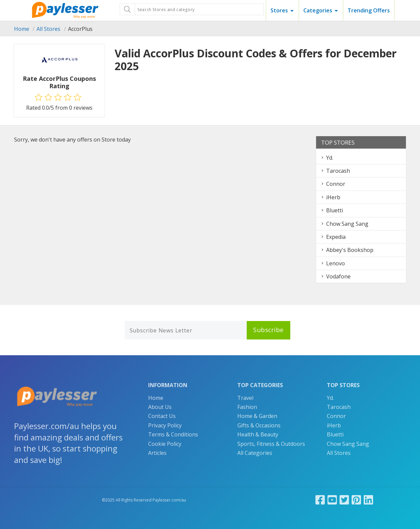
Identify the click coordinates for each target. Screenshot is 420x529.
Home (22, 29)
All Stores (48, 29)
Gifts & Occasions (259, 425)
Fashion (247, 407)
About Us (160, 407)
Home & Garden (257, 416)
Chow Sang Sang (347, 224)
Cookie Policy (165, 444)
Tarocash (338, 171)
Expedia (336, 237)
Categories (318, 10)
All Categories (255, 453)
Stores (279, 10)
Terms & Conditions (173, 434)
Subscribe (268, 330)
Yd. (330, 158)
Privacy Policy (165, 425)
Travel (245, 398)
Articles (157, 453)
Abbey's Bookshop (350, 250)
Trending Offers (369, 10)
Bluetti (335, 210)
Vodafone (338, 276)
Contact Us (162, 416)
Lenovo (336, 263)
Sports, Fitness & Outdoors (271, 444)
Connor (336, 184)
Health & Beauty (258, 434)
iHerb (333, 197)
